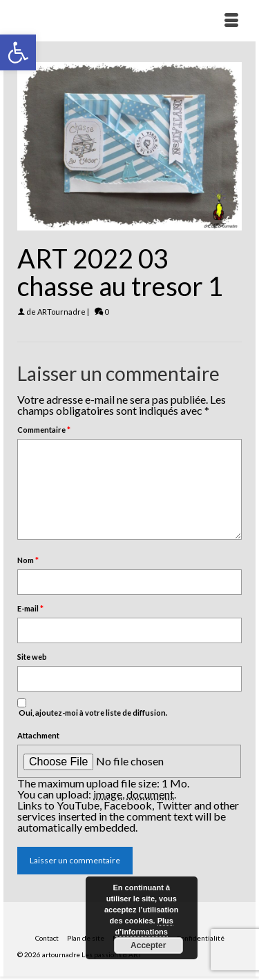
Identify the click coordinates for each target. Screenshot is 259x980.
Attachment (38, 735)
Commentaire (44, 430)
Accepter (148, 945)
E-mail (30, 608)
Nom (28, 560)
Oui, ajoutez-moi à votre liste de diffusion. (92, 708)
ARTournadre (61, 312)
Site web (32, 657)
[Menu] (231, 21)
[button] (18, 52)
